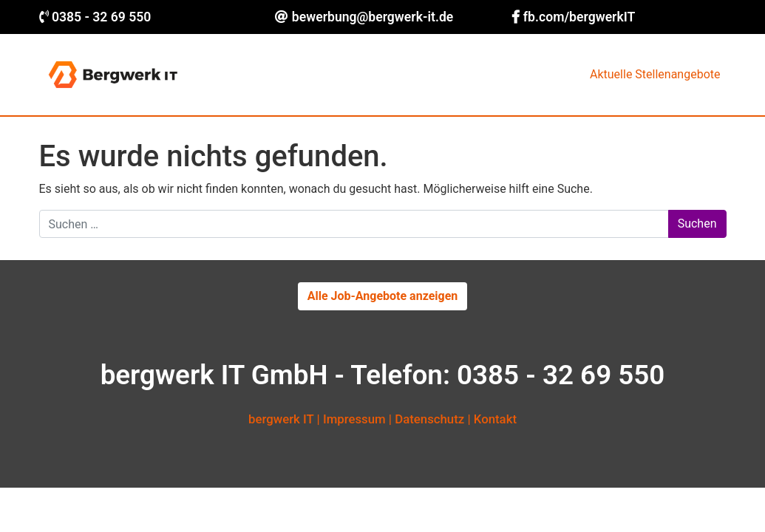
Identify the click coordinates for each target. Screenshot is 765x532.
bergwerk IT (281, 419)
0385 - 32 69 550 (102, 17)
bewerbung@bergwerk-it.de (373, 17)
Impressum (354, 419)
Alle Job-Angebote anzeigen (383, 296)
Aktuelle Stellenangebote (655, 74)
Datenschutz (429, 419)
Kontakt (495, 419)
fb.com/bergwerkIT (579, 17)
